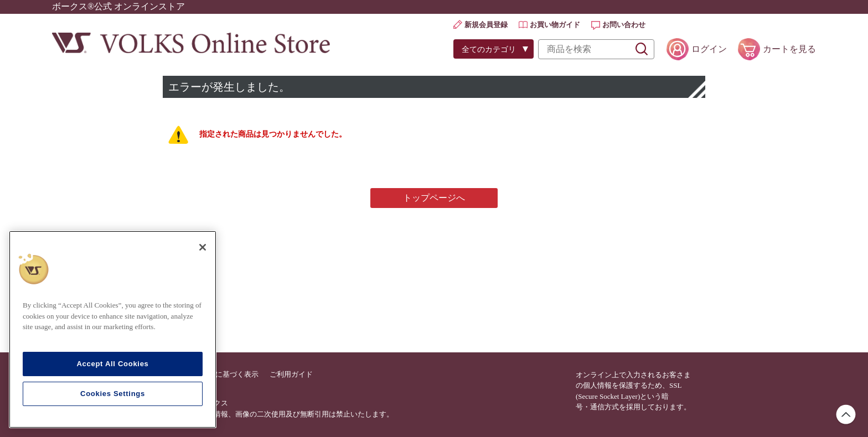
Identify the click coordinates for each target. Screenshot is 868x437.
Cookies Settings (113, 394)
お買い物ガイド (555, 25)
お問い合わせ (624, 25)
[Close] (203, 247)
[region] (113, 329)
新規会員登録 (486, 25)
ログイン (709, 49)
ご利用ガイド (291, 374)
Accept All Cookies (112, 364)
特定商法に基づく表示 (223, 374)
